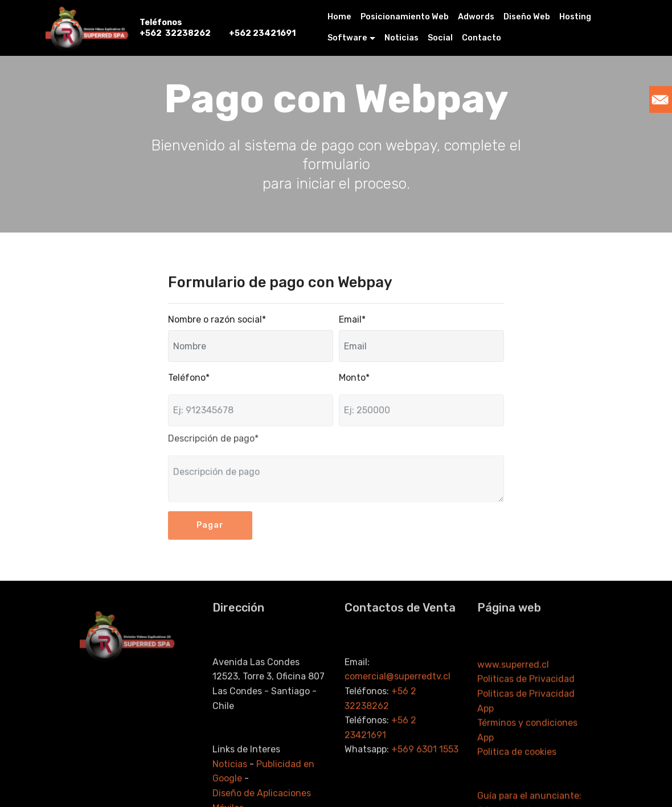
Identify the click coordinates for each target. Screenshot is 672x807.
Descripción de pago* (213, 442)
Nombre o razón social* (217, 319)
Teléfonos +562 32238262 (175, 28)
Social (440, 38)
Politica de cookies (517, 797)
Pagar (210, 533)
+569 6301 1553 (425, 790)
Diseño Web (527, 17)
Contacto (482, 38)
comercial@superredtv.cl (399, 717)
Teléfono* (189, 378)
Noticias (401, 38)
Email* (352, 319)
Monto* (354, 378)
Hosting (575, 17)
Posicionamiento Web (405, 17)
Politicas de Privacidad (526, 724)
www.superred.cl (513, 709)
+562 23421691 (262, 28)
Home (339, 17)
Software (347, 38)
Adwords (476, 17)
